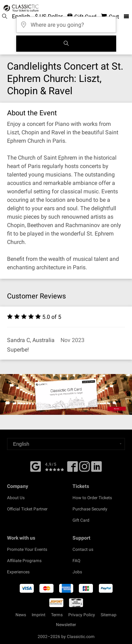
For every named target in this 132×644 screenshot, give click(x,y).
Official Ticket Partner (27, 509)
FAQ (76, 561)
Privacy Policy (82, 615)
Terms (57, 615)
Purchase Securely (90, 509)
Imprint (39, 615)
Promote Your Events (27, 549)
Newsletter (66, 625)
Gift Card (81, 520)
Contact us (83, 549)
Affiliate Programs (24, 561)
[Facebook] (36, 466)
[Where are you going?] (66, 22)
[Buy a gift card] (66, 394)
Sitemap (109, 615)
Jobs (77, 572)
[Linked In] (96, 469)
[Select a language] (66, 444)
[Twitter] (84, 469)
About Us (16, 498)
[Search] (66, 44)
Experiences (18, 572)
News (21, 615)
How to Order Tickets (92, 498)
